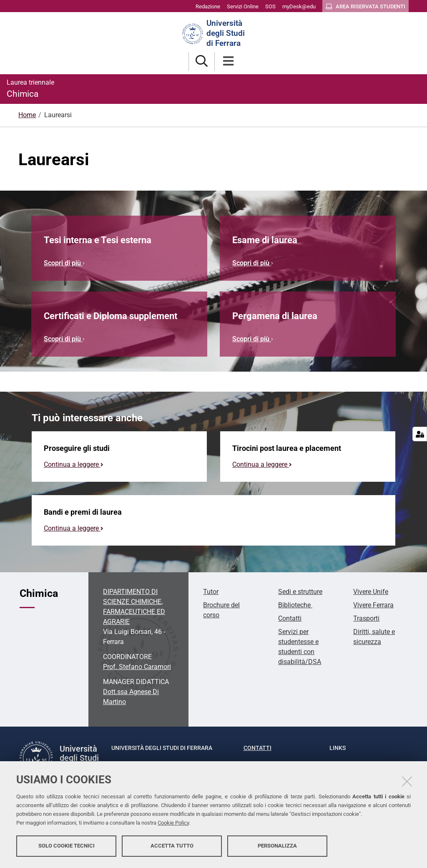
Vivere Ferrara (373, 605)
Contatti (290, 618)
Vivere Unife (371, 592)
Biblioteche (295, 605)
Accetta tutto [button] (172, 846)
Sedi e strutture (300, 592)
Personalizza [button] (277, 846)
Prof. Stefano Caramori (137, 667)
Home (27, 115)
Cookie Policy (173, 823)
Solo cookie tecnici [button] (67, 846)
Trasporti (366, 618)
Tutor (211, 592)
